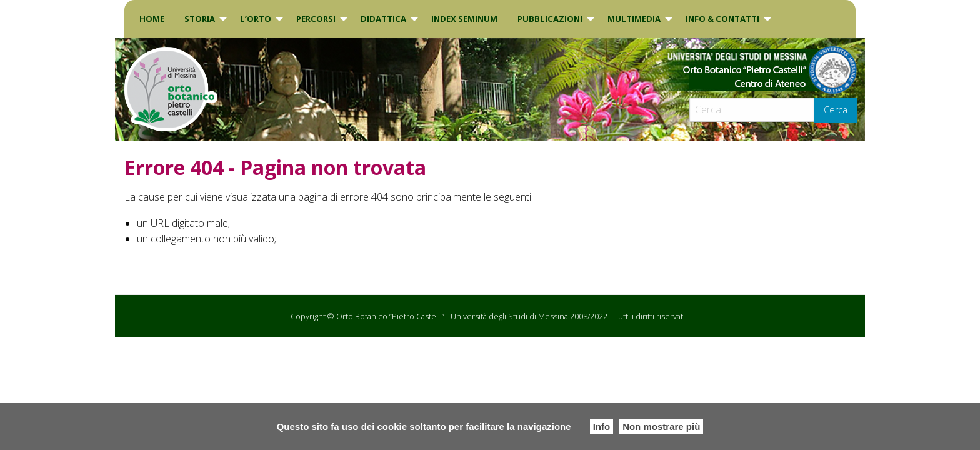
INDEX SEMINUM (464, 19)
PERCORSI (316, 19)
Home (152, 19)
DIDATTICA (383, 19)
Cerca (836, 110)
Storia (200, 19)
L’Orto (256, 19)
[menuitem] (152, 19)
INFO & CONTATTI (722, 19)
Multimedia (634, 19)
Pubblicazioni (550, 19)
